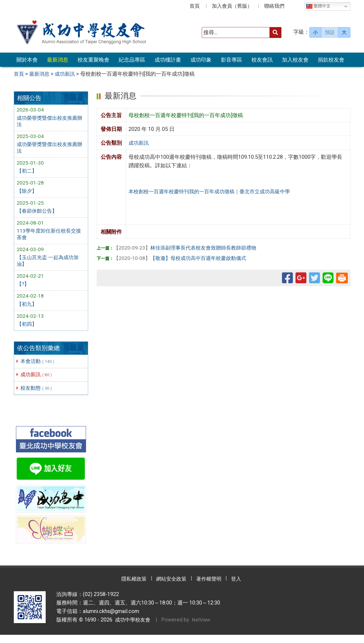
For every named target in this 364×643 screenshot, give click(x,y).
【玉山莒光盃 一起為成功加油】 (49, 266)
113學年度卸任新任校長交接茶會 (50, 238)
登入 (242, 587)
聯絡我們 (274, 6)
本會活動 (39, 368)
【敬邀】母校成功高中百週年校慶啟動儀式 (183, 258)
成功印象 (201, 60)
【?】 (23, 290)
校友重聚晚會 (93, 60)
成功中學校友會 (132, 628)
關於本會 (27, 60)
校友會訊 (262, 60)
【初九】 (27, 311)
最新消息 (58, 60)
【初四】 (27, 331)
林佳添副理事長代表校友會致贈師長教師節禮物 (188, 247)
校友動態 (38, 396)
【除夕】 (27, 194)
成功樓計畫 (168, 60)
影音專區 (232, 60)
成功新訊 (38, 382)
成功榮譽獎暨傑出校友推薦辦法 (49, 122)
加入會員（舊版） (232, 6)
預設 (330, 32)
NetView (204, 628)
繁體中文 (318, 6)
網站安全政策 (170, 587)
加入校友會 (295, 60)
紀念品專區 (132, 60)
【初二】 (27, 173)
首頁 (195, 6)
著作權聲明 (211, 587)
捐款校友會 (331, 60)
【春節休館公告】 (38, 214)
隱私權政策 (129, 587)
